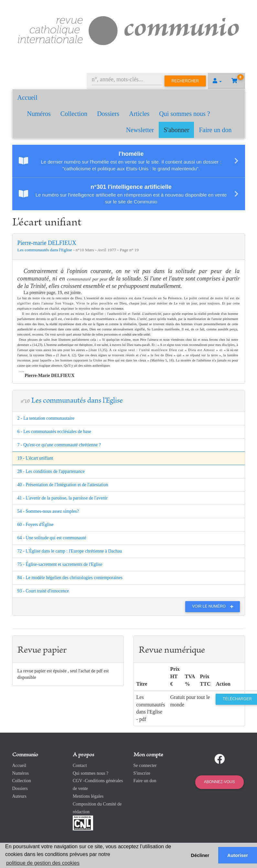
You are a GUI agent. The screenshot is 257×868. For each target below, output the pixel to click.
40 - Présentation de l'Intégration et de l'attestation (63, 485)
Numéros (39, 114)
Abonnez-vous (220, 782)
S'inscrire (142, 773)
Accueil (27, 97)
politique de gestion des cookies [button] (43, 863)
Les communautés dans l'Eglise (45, 250)
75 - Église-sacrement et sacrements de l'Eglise (60, 564)
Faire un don (215, 130)
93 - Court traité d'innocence (43, 591)
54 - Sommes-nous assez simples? (48, 511)
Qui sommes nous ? (184, 114)
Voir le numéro (214, 606)
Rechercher (185, 81)
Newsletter (140, 130)
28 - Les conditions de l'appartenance (51, 471)
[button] (217, 81)
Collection (74, 114)
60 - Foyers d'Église (36, 525)
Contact (80, 765)
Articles (139, 114)
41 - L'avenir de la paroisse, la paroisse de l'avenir (63, 498)
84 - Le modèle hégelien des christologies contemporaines (70, 578)
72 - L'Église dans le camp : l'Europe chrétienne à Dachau (70, 551)
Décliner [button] (200, 855)
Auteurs (19, 796)
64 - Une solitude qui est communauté (52, 538)
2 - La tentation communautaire (46, 418)
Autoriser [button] (238, 855)
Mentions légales (88, 796)
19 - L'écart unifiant (35, 458)
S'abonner (176, 130)
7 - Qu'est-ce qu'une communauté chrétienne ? (59, 445)
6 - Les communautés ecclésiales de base (54, 432)
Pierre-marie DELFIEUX (47, 243)
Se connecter (145, 765)
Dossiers (108, 114)
